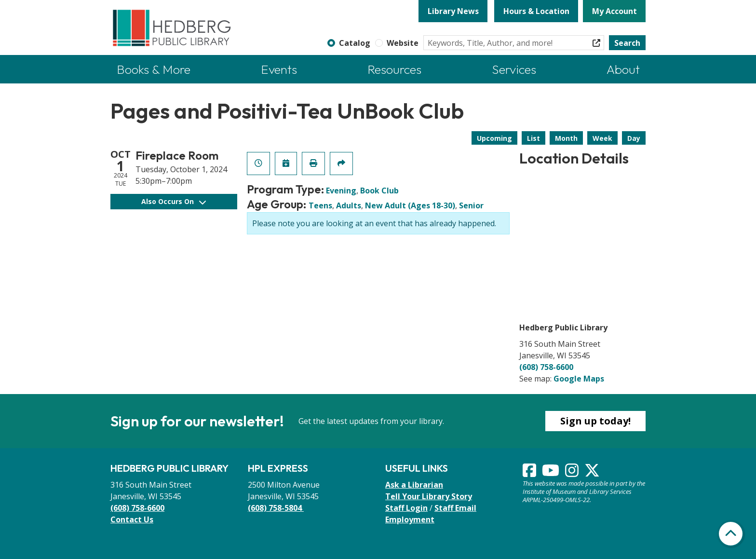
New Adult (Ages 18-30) (410, 205)
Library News (453, 11)
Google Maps (579, 379)
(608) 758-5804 (276, 508)
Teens (320, 205)
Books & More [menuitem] (154, 69)
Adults (349, 205)
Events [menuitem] (279, 69)
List (533, 138)
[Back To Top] (731, 534)
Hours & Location (536, 11)
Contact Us (132, 519)
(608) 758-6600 (546, 367)
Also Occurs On (174, 201)
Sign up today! (595, 421)
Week (602, 138)
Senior (471, 205)
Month (566, 138)
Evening (341, 191)
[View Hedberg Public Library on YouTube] (552, 473)
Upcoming (494, 138)
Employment (410, 519)
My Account (614, 11)
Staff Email (455, 508)
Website (403, 43)
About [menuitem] (623, 69)
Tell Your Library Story (429, 496)
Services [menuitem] (514, 69)
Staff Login (406, 508)
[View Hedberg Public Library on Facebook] (530, 473)
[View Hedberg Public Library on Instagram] (573, 473)
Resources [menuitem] (394, 69)
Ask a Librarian (414, 485)
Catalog (355, 43)
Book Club (379, 191)
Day (634, 138)
